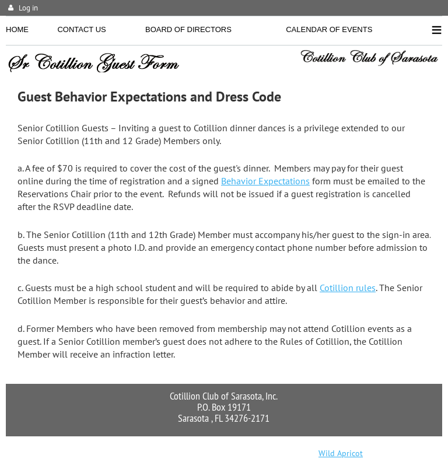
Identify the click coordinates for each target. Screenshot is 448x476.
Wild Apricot (341, 453)
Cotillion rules (348, 288)
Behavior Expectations (265, 181)
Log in (28, 8)
